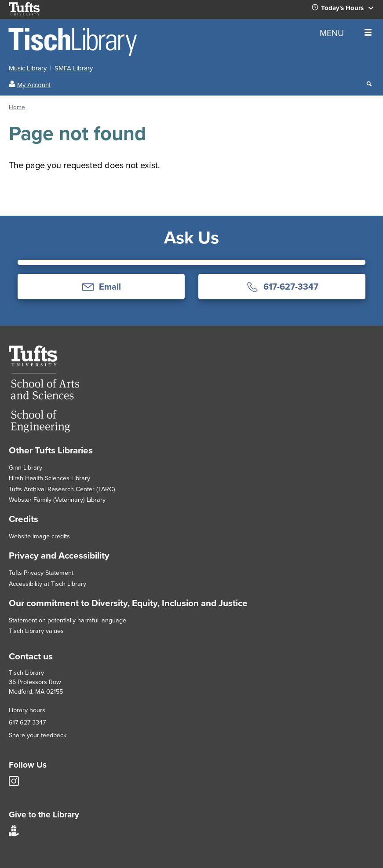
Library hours (27, 710)
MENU (346, 33)
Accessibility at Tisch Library (47, 584)
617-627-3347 (27, 722)
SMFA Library (74, 68)
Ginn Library (26, 467)
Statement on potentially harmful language (67, 620)
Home (17, 107)
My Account (34, 85)
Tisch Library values (36, 631)
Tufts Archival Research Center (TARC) (62, 489)
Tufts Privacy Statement (41, 573)
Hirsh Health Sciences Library (49, 478)
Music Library (28, 68)
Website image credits (39, 536)
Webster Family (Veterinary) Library (57, 500)
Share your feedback (38, 735)
